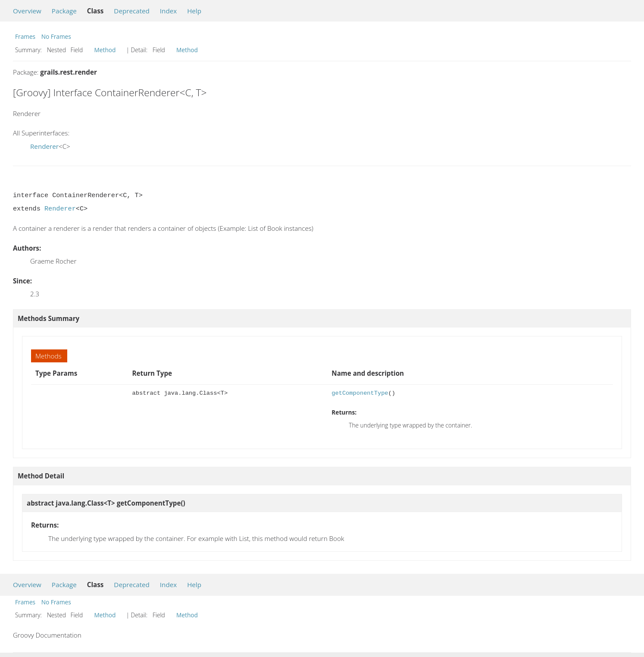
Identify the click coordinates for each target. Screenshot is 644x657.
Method (105, 50)
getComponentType (360, 393)
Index (168, 11)
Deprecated (132, 11)
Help (194, 11)
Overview (27, 11)
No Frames (56, 36)
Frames (25, 36)
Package (64, 11)
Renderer (44, 146)
